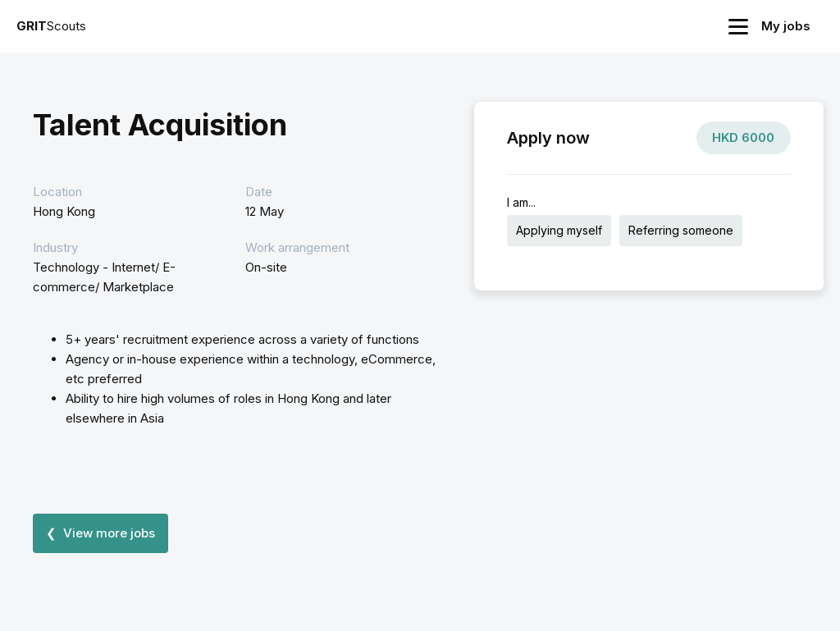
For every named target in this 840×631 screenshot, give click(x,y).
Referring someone (681, 230)
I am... (521, 202)
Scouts (51, 26)
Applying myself (559, 230)
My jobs (786, 26)
